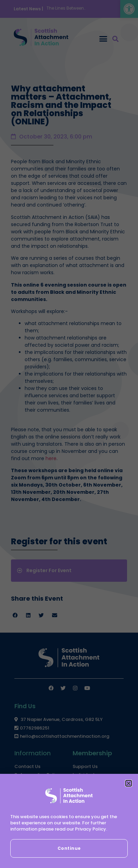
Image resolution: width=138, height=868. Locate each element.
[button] (129, 783)
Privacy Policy (91, 829)
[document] (69, 434)
